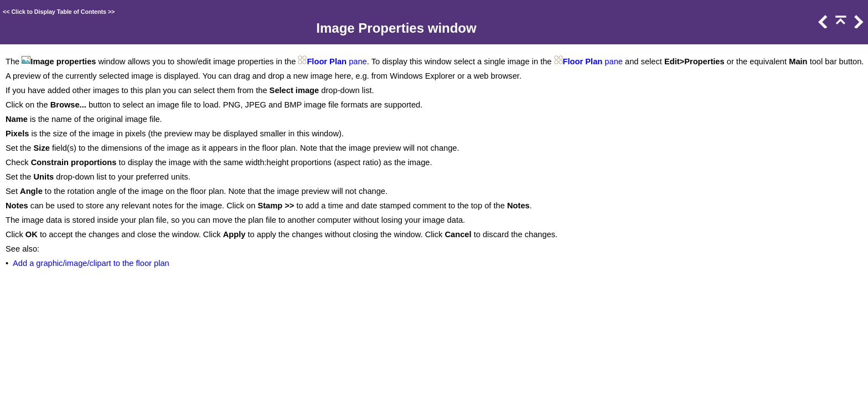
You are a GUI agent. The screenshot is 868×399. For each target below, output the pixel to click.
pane (357, 62)
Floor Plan (327, 62)
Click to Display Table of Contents (59, 12)
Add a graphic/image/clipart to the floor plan (91, 263)
